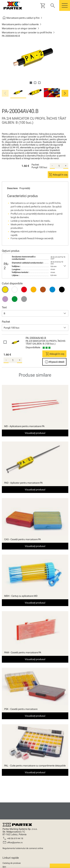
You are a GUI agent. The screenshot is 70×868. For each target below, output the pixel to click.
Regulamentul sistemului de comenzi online (23, 848)
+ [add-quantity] (66, 166)
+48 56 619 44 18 (15, 838)
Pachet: (35, 165)
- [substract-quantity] (52, 166)
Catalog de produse (12, 863)
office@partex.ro (15, 843)
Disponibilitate (33, 347)
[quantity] (59, 166)
